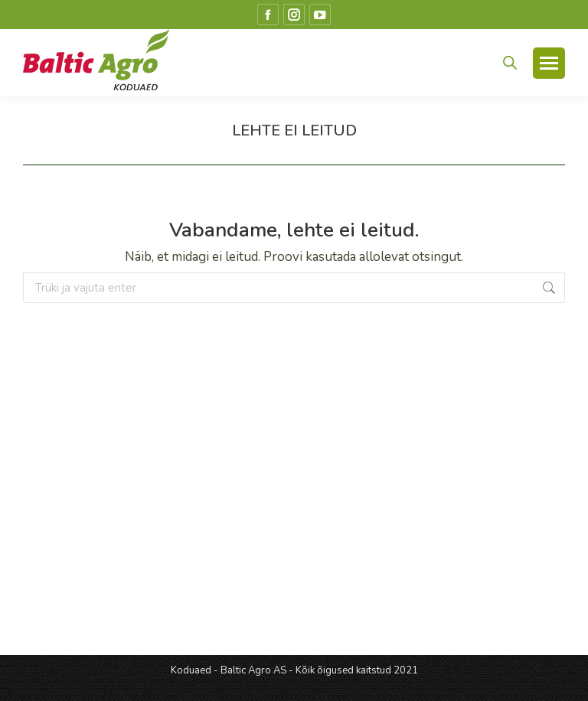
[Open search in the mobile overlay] (510, 63)
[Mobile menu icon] (549, 63)
